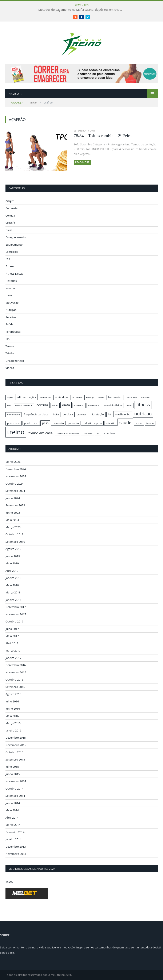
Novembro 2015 (16, 745)
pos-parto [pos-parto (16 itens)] (58, 423)
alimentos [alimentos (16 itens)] (45, 397)
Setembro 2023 (15, 505)
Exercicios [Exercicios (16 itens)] (94, 405)
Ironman (11, 288)
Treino (10, 346)
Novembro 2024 (16, 476)
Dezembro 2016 (16, 665)
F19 (8, 259)
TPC (8, 339)
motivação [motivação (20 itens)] (123, 414)
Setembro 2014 (15, 796)
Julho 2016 (12, 701)
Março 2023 (13, 527)
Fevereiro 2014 (15, 832)
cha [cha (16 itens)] (9, 405)
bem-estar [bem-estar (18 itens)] (115, 397)
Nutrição (11, 310)
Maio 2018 (12, 585)
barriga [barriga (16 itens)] (90, 397)
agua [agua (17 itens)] (10, 397)
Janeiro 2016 (13, 730)
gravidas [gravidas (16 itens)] (82, 414)
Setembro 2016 (15, 687)
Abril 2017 (12, 643)
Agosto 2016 (13, 694)
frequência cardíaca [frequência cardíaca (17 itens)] (36, 414)
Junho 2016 (13, 709)
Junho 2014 (13, 803)
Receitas (11, 317)
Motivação (12, 303)
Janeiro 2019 (13, 578)
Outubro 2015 (14, 752)
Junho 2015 (13, 774)
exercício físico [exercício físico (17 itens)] (113, 405)
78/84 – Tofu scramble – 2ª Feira (103, 136)
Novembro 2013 (16, 854)
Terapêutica (13, 332)
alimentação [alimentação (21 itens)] (27, 397)
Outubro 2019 (14, 534)
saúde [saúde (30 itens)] (125, 422)
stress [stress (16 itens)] (139, 423)
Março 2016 (13, 723)
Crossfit (10, 223)
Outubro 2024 (14, 484)
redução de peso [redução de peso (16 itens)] (92, 423)
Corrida (10, 215)
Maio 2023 (12, 520)
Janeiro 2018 (13, 600)
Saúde (9, 324)
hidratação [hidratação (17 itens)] (97, 414)
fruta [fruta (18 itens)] (56, 414)
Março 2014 (13, 825)
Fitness (10, 266)
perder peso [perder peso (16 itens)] (31, 423)
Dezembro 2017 (16, 607)
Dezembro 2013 (16, 847)
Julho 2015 (12, 767)
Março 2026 (13, 462)
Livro (9, 295)
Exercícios (12, 252)
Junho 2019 (13, 556)
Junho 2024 (13, 498)
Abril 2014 (12, 818)
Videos (10, 368)
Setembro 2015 (15, 759)
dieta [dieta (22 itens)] (66, 405)
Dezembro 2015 (16, 738)
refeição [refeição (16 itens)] (111, 423)
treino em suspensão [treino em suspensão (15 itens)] (68, 433)
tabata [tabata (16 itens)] (150, 423)
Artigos (10, 201)
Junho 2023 (13, 513)
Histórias (11, 281)
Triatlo (10, 353)
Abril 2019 (12, 571)
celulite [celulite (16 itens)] (145, 397)
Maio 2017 (12, 636)
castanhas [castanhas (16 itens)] (132, 397)
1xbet (9, 882)
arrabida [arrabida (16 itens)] (77, 397)
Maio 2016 (12, 716)
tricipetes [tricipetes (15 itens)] (88, 433)
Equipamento (14, 245)
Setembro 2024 (15, 491)
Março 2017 (13, 650)
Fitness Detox (14, 274)
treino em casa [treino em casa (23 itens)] (40, 433)
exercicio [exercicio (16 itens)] (79, 405)
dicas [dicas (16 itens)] (55, 405)
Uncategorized (15, 361)
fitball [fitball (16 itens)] (129, 405)
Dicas (9, 230)
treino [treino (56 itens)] (16, 432)
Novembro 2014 (16, 781)
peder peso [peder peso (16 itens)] (14, 423)
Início (24, 103)
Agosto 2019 (13, 549)
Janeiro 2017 (13, 658)
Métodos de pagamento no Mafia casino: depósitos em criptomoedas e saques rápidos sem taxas (81, 10)
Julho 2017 (12, 629)
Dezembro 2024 (16, 469)
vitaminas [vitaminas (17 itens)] (109, 433)
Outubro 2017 (14, 621)
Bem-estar (12, 208)
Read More (82, 162)
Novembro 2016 (16, 672)
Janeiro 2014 (13, 839)
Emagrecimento (15, 237)
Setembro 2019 (15, 542)
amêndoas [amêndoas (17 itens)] (62, 397)
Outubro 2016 (14, 679)
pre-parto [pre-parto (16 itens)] (73, 423)
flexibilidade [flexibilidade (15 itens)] (13, 415)
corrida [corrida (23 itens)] (42, 405)
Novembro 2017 (16, 614)
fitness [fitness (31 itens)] (143, 405)
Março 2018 (13, 592)
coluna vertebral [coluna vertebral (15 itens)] (24, 406)
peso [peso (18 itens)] (45, 423)
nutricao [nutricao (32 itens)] (143, 414)
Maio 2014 (12, 810)
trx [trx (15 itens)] (98, 433)
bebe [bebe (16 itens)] (101, 397)
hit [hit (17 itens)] (110, 414)
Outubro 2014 (14, 789)
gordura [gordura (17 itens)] (68, 414)
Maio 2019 (12, 563)
